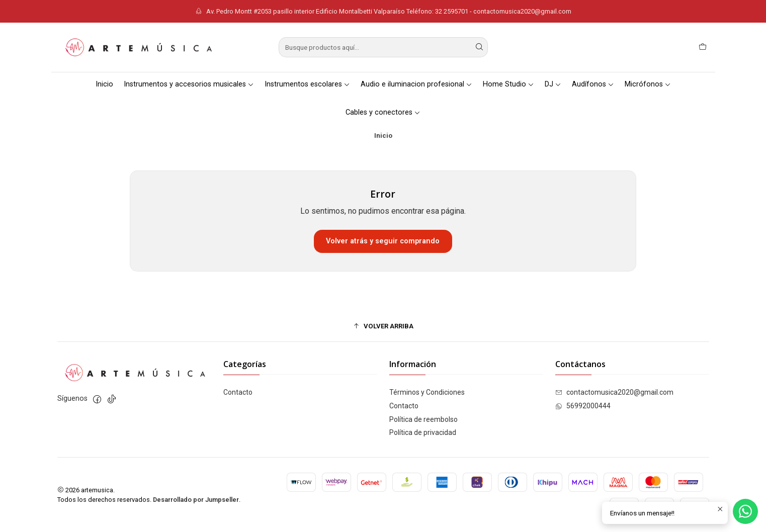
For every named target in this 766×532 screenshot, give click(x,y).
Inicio (104, 84)
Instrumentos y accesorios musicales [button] (189, 84)
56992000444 (583, 406)
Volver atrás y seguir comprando (383, 241)
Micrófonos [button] (648, 84)
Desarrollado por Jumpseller (196, 500)
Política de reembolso (423, 419)
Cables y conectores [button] (383, 112)
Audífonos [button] (593, 84)
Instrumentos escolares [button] (307, 84)
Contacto (238, 392)
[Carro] (703, 47)
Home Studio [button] (508, 84)
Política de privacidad (423, 432)
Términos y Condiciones (427, 392)
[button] (383, 326)
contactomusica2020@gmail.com (614, 392)
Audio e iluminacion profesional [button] (416, 84)
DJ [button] (553, 84)
